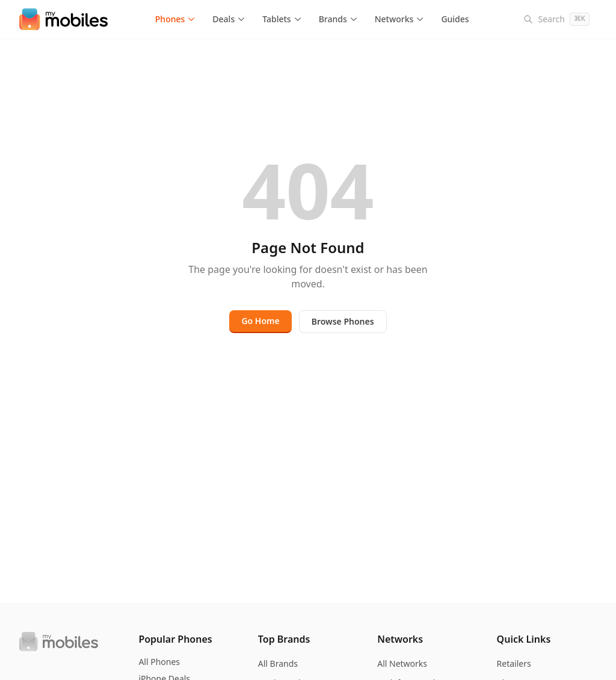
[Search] (556, 19)
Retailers (514, 663)
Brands (338, 19)
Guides (455, 19)
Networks (400, 19)
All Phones (159, 662)
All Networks (402, 663)
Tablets (282, 19)
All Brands (278, 663)
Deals (229, 19)
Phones (176, 19)
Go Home (260, 321)
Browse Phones (343, 321)
